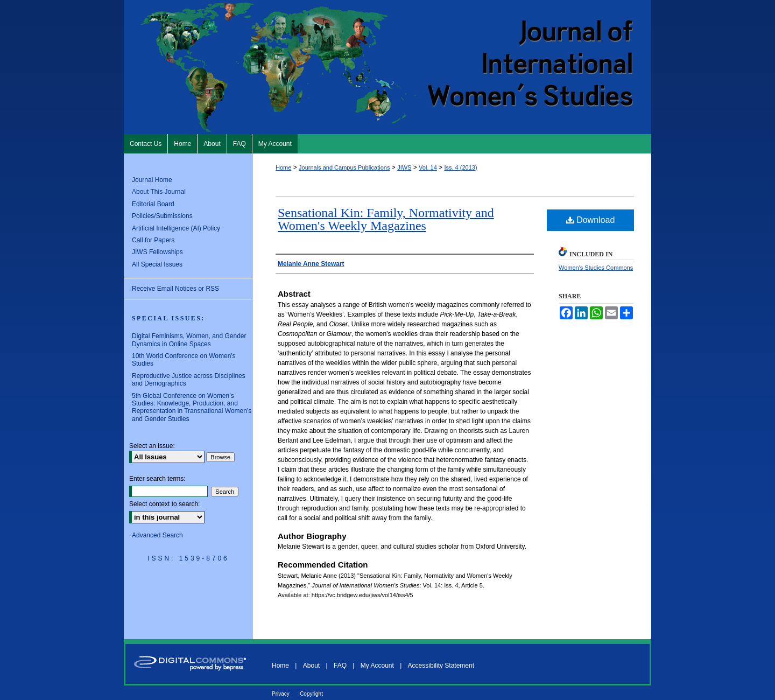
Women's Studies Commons (596, 268)
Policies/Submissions (162, 216)
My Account (377, 666)
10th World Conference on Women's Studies (184, 360)
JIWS (404, 167)
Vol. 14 (428, 167)
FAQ (340, 666)
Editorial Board (153, 204)
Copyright (311, 694)
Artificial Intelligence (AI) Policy (176, 228)
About (311, 666)
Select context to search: (164, 504)
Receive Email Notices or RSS (175, 289)
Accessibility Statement (441, 666)
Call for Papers (153, 240)
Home (283, 167)
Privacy (281, 694)
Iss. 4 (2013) (460, 167)
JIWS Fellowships (157, 252)
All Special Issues (157, 264)
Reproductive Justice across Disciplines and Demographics (189, 380)
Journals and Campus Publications (344, 167)
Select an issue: (152, 446)
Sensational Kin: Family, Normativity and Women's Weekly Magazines (386, 219)
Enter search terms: (157, 479)
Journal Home (152, 180)
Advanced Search (157, 535)
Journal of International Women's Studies (387, 67)
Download (591, 220)
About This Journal (159, 192)
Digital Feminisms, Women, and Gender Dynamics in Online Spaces (189, 340)
